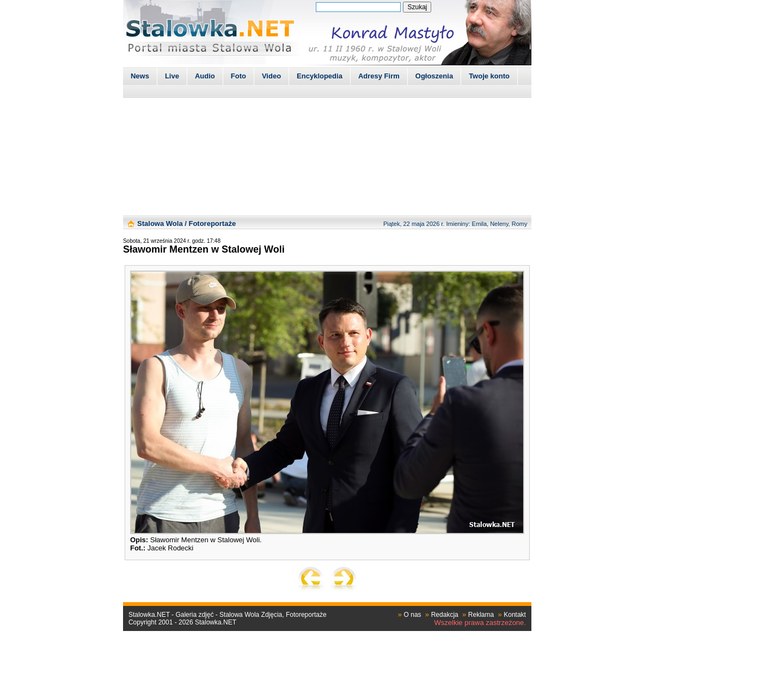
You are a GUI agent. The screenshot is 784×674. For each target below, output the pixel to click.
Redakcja (445, 615)
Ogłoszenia (434, 76)
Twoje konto (489, 76)
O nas (413, 615)
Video (271, 76)
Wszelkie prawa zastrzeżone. (480, 623)
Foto (238, 76)
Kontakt (515, 615)
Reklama (481, 615)
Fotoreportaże (212, 223)
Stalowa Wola (160, 223)
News (140, 76)
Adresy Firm (379, 76)
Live (172, 76)
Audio (205, 76)
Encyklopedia (320, 76)
